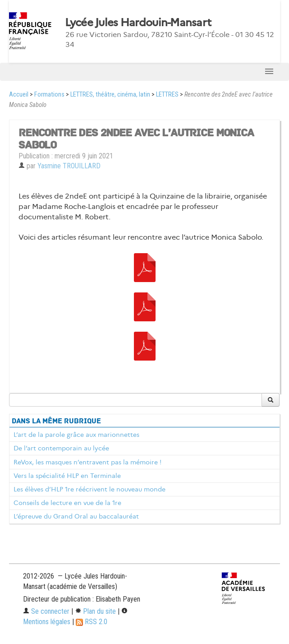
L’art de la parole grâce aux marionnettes (76, 435)
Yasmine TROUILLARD (69, 166)
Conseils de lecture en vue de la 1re (67, 503)
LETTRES (167, 95)
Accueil (19, 95)
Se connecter (46, 611)
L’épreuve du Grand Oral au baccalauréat (76, 516)
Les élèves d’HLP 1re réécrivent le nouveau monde (89, 489)
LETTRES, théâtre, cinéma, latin (110, 95)
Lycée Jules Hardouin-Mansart (138, 23)
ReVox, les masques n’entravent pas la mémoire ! (87, 462)
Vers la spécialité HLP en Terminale (67, 476)
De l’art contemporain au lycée (61, 448)
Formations (49, 95)
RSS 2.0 (92, 622)
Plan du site (95, 611)
